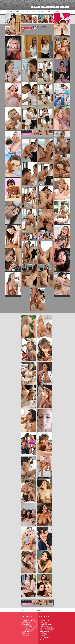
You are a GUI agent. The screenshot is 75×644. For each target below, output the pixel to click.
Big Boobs (24, 12)
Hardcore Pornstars (45, 629)
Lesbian (57, 12)
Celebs (33, 12)
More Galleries (39, 26)
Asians (9, 12)
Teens (49, 12)
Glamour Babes (44, 627)
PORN (55, 7)
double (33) (26, 633)
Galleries (35, 7)
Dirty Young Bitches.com (20, 3)
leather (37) (26, 636)
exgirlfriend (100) (28, 627)
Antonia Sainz (29, 29)
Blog (45, 7)
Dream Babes (44, 636)
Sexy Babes (43, 633)
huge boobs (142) (28, 620)
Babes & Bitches (44, 631)
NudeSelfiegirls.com (45, 625)
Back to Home (27, 26)
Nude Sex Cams (44, 620)
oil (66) (25, 629)
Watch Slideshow (28, 28)
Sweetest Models (45, 638)
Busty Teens (43, 640)
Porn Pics (43, 622)
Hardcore (41, 12)
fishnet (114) (26, 622)
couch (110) (26, 631)
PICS (64, 7)
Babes (16, 12)
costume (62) (27, 625)
